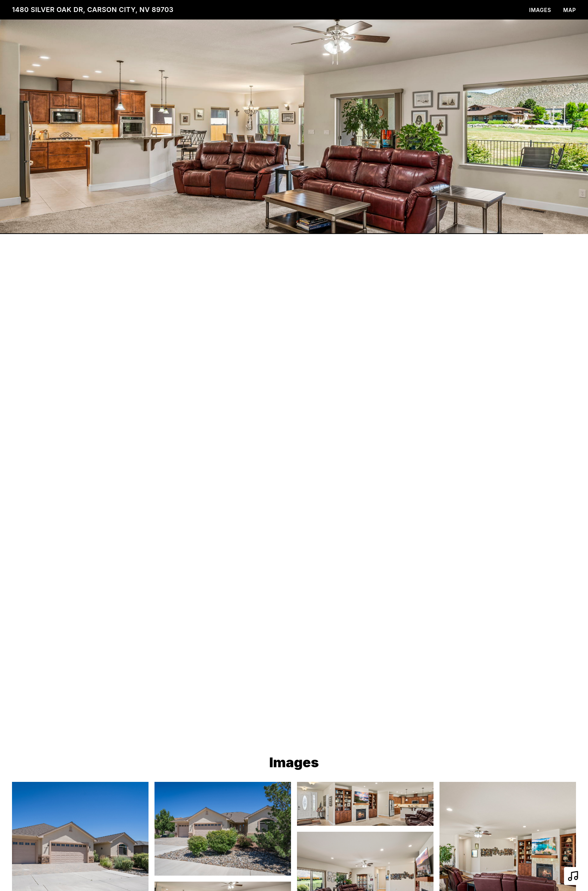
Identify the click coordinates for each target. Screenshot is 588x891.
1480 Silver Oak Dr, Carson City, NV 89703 (93, 10)
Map (570, 10)
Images (540, 10)
